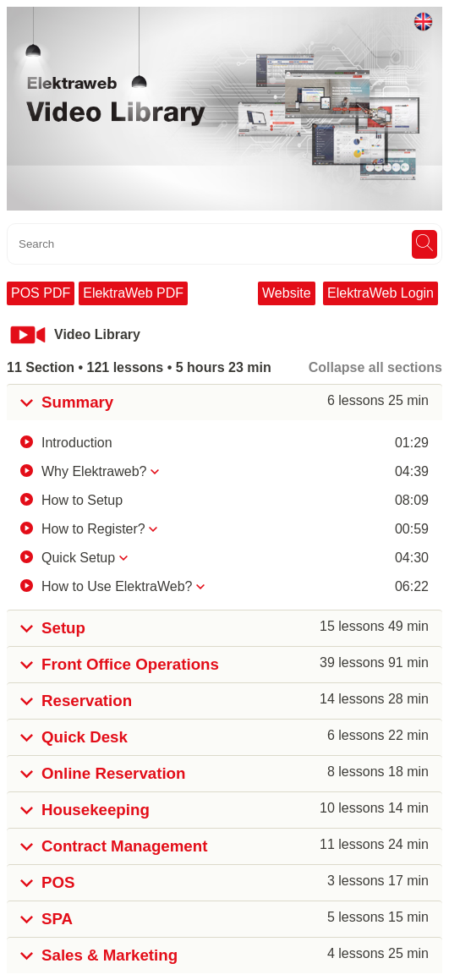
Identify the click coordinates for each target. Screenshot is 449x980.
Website (287, 293)
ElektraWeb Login (381, 293)
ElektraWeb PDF (133, 293)
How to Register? (93, 529)
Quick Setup (78, 558)
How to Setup (82, 500)
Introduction (77, 443)
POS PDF (41, 293)
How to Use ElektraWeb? (117, 586)
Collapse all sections (375, 367)
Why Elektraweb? (94, 471)
